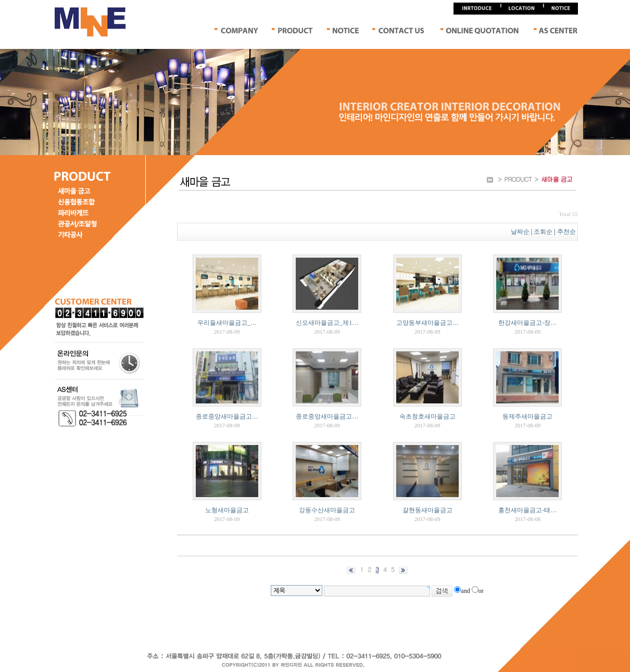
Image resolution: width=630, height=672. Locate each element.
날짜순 (520, 232)
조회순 (543, 232)
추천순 (567, 232)
